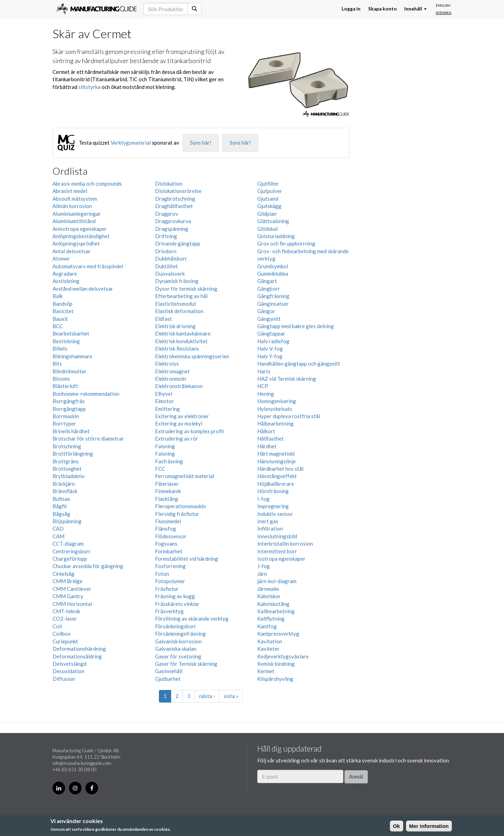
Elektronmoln (171, 379)
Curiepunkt (65, 641)
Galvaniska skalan (176, 649)
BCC (58, 326)
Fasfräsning (169, 461)
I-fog (263, 499)
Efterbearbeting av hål (181, 296)
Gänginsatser (273, 304)
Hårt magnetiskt (276, 454)
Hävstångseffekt (277, 476)
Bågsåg (61, 514)
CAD (58, 528)
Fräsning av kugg (175, 596)
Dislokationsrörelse (178, 191)
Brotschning (67, 446)
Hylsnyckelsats (275, 409)
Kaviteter (268, 649)
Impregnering (273, 506)
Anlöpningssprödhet (76, 243)
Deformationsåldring (77, 656)
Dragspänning (172, 229)
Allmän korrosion (72, 206)
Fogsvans (166, 544)
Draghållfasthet (174, 206)
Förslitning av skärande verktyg (192, 619)
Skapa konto (383, 9)
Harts (264, 371)
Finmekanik (168, 491)
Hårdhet (267, 446)
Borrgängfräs (69, 401)
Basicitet (63, 311)
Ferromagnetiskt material (185, 476)
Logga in (351, 9)
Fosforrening (170, 566)
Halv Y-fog (270, 356)
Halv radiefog (273, 341)
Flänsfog (166, 528)
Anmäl (356, 776)
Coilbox (62, 634)
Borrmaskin (66, 416)
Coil (57, 626)
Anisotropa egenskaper (80, 229)
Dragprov (167, 214)
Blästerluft (65, 386)
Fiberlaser (167, 484)
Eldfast (163, 319)
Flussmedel (168, 521)
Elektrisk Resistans (177, 348)
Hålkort (266, 431)
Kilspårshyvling (275, 679)
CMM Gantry (68, 596)
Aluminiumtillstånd (74, 221)
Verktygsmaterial (131, 143)
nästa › (207, 696)
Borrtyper (64, 423)
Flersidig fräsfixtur (177, 514)
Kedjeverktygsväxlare (283, 656)
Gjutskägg (269, 206)
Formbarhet (169, 551)
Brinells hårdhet (71, 431)
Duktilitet (166, 266)
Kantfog (267, 626)
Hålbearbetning (275, 423)
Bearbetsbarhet (71, 333)
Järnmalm (268, 589)
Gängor (266, 311)
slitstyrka (89, 87)
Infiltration (270, 528)
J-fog (264, 566)
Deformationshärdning (79, 649)
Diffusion (64, 679)
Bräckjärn (64, 484)
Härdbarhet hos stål (280, 469)
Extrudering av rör (177, 438)
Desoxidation (68, 671)
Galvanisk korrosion (178, 641)
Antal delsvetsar (72, 251)
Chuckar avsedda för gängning (88, 566)
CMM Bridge (68, 581)
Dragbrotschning (175, 199)
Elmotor (164, 401)
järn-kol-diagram (277, 581)
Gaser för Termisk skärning (186, 664)
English (443, 5)
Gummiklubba (273, 274)
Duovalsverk (170, 274)
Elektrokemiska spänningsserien (192, 356)
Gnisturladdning (276, 236)
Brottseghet (67, 469)
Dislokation (169, 184)
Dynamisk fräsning (177, 281)
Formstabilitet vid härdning (187, 559)
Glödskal (267, 229)
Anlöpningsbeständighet (81, 236)
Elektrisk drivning (175, 326)
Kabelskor (269, 596)
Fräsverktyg (169, 611)
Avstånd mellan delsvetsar (83, 289)
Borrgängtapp (69, 409)
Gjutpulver (270, 191)
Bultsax (61, 499)
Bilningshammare (72, 356)
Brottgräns (66, 461)
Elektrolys (167, 364)
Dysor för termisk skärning (186, 289)
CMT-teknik (66, 611)
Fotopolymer (170, 581)
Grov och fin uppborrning (286, 243)
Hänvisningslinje (276, 461)
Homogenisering (277, 401)
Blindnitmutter (69, 371)
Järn (262, 574)
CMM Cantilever (72, 589)
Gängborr (269, 289)
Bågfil (59, 506)
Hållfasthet (271, 438)
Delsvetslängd (69, 664)
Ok (397, 826)
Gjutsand (268, 199)
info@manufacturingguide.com (82, 763)
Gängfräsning (273, 296)
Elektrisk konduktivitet (181, 341)
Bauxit (60, 319)
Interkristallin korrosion (285, 544)
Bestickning (66, 341)
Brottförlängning (73, 454)
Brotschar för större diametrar (88, 438)
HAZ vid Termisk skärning (287, 379)
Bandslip (62, 304)
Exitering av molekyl (179, 423)
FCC (160, 469)
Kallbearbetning (276, 611)
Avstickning (66, 281)
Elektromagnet (172, 371)
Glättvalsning (273, 221)
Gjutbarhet (168, 679)
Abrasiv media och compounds (87, 184)
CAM (58, 536)
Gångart (267, 281)
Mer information (429, 826)
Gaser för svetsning (178, 656)
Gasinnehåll (169, 671)
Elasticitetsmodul (175, 304)
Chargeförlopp (70, 559)
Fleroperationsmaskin (180, 506)
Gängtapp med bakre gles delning (296, 326)
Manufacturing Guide (96, 9)
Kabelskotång (273, 604)
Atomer (61, 258)
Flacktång (167, 499)
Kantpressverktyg (278, 634)
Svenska (444, 13)
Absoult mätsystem (75, 199)
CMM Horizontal (72, 604)
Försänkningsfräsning (180, 634)
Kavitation (270, 641)
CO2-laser (65, 619)
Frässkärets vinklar (177, 604)
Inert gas (268, 521)
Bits (57, 364)
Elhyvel (164, 394)
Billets (60, 348)
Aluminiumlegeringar (77, 214)
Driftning (166, 236)
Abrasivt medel (70, 191)
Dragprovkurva (173, 221)
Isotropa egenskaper (281, 559)
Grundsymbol (273, 266)
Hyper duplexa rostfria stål (289, 416)
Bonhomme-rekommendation (86, 394)
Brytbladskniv (69, 476)
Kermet (266, 671)
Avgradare (65, 274)
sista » (231, 696)
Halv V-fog (270, 348)
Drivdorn (166, 251)
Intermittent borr (277, 551)
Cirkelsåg (64, 574)
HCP (263, 386)
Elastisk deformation (179, 311)
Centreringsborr (72, 551)
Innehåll (415, 9)
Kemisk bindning (276, 664)
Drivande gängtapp (178, 243)
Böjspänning (67, 521)
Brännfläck (65, 491)
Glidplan (267, 214)
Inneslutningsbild (277, 536)
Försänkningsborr (176, 626)
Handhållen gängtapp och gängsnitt (299, 364)
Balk (58, 296)
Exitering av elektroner (182, 416)
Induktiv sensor (275, 514)
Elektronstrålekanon (179, 386)
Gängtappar (271, 333)
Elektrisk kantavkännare (183, 333)
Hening (266, 394)
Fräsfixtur (167, 589)
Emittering (167, 409)
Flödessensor (171, 536)
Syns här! (201, 143)
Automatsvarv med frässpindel (88, 266)
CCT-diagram (68, 544)
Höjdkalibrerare (276, 484)
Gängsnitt (269, 319)
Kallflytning (271, 619)
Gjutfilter (268, 184)
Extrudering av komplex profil (189, 431)
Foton (162, 574)
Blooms (61, 379)
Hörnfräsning (273, 491)
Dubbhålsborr (171, 258)
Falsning (165, 446)
